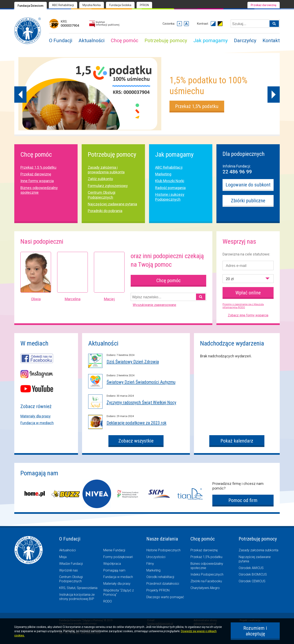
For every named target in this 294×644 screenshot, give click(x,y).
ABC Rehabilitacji (63, 5)
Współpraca (112, 564)
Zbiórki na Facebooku (206, 581)
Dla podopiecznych (244, 154)
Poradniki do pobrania (105, 211)
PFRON (144, 5)
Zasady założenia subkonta (258, 550)
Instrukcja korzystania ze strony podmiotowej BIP (77, 597)
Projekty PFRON (158, 590)
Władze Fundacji (71, 564)
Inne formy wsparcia (37, 181)
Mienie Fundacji (114, 550)
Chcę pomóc (125, 41)
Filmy (150, 564)
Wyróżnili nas (68, 570)
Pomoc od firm (243, 500)
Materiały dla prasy (36, 416)
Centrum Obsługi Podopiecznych (71, 579)
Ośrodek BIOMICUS (253, 574)
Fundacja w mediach (37, 423)
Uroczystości (156, 557)
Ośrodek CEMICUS (252, 581)
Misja (63, 557)
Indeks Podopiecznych (207, 574)
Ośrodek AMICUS (251, 568)
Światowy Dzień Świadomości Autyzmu (141, 382)
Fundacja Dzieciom (31, 6)
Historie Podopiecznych (163, 550)
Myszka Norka (92, 5)
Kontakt (271, 41)
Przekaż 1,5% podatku (197, 106)
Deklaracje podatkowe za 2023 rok (136, 423)
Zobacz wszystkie (136, 441)
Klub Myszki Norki (170, 181)
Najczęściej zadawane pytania (112, 204)
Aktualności (92, 41)
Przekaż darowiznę (264, 5)
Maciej (109, 299)
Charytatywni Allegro (205, 588)
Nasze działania (162, 539)
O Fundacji (61, 41)
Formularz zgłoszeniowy (108, 186)
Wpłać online (248, 293)
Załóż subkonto (100, 179)
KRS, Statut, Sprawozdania (78, 588)
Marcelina (73, 299)
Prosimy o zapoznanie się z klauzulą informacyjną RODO (243, 306)
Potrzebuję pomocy (166, 41)
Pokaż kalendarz (237, 441)
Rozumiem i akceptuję (255, 631)
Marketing (163, 174)
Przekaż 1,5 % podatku (38, 167)
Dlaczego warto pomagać (165, 597)
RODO (108, 601)
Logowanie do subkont (248, 185)
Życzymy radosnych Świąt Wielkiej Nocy (141, 402)
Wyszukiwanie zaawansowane (154, 305)
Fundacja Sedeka (120, 5)
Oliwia (36, 299)
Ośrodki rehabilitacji (160, 577)
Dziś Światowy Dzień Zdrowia (133, 362)
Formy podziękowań (118, 557)
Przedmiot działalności (163, 584)
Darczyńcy (245, 41)
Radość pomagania (170, 188)
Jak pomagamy (210, 41)
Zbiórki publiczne (248, 201)
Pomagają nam (114, 570)
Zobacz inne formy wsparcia (248, 315)
